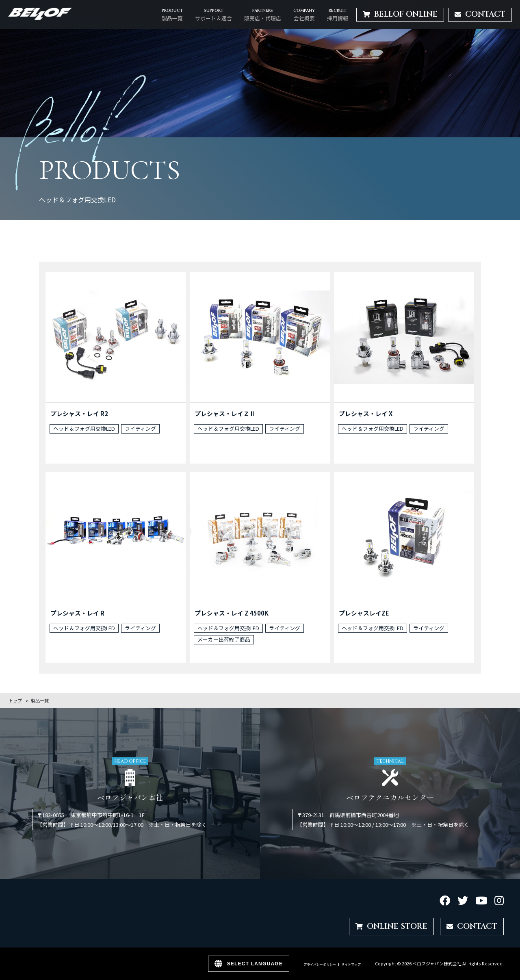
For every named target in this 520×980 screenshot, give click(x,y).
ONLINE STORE (391, 926)
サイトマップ (351, 965)
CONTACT (472, 926)
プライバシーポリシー (320, 965)
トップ (15, 700)
